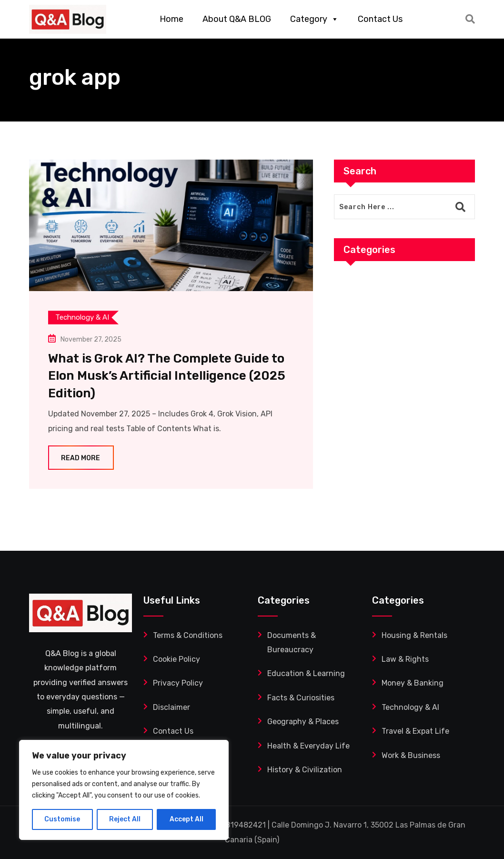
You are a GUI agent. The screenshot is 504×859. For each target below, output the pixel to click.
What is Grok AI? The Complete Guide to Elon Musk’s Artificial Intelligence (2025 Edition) (167, 376)
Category (314, 19)
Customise (62, 819)
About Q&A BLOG (237, 19)
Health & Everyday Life (308, 746)
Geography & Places (303, 722)
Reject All (125, 819)
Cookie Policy (176, 659)
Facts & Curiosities (301, 698)
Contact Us (380, 19)
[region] (124, 790)
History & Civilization (305, 770)
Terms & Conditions (188, 635)
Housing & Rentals (414, 635)
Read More (81, 458)
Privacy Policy (178, 683)
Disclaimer (171, 707)
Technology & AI (410, 707)
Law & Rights (405, 659)
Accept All (186, 819)
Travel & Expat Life (415, 731)
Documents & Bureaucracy (292, 642)
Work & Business (411, 755)
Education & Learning (306, 673)
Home (171, 19)
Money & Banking (413, 683)
